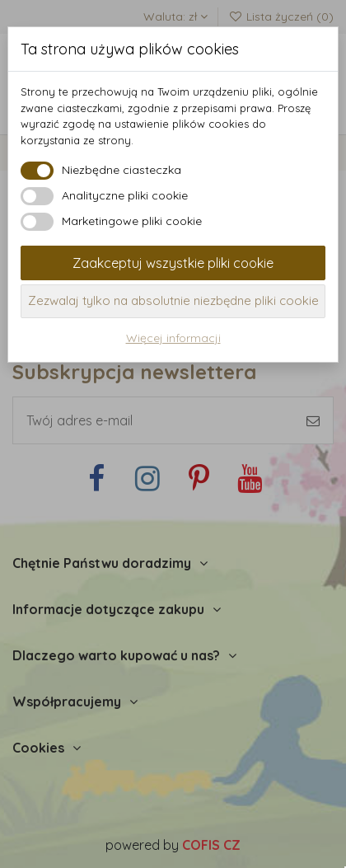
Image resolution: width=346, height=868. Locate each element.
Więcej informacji (173, 338)
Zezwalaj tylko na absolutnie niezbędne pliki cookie (173, 300)
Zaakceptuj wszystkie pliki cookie (173, 263)
